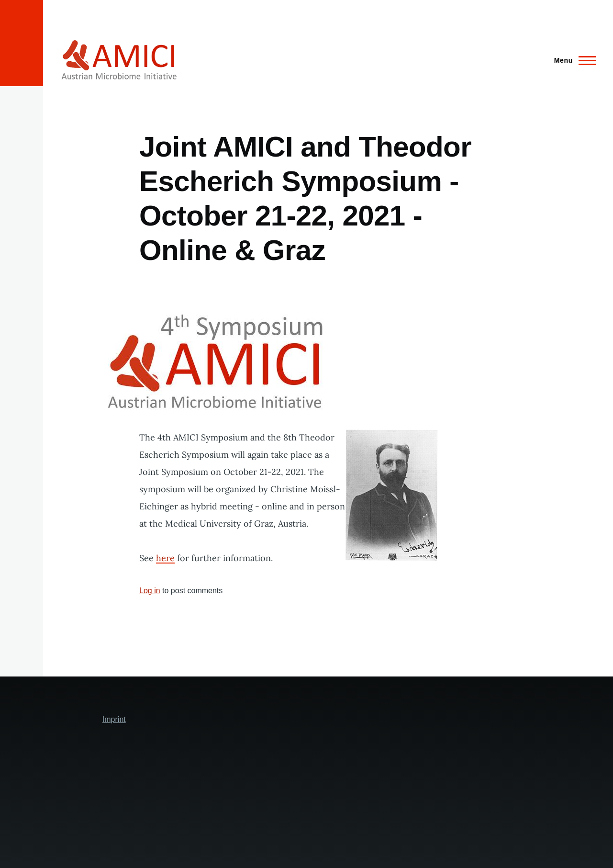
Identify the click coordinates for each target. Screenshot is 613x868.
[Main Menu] (572, 60)
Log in (150, 591)
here (165, 558)
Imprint (114, 719)
